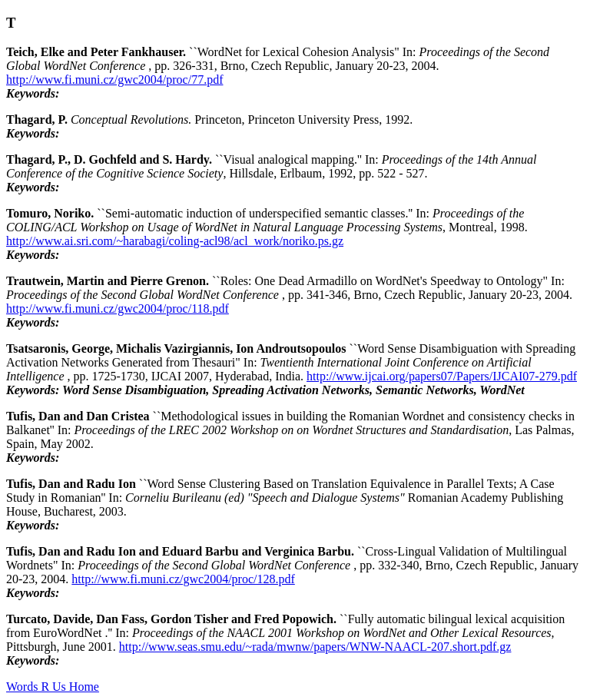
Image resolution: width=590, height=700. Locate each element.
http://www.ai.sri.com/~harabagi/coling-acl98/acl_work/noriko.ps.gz (175, 241)
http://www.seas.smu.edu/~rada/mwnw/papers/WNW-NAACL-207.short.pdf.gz (315, 647)
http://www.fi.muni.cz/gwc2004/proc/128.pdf (183, 579)
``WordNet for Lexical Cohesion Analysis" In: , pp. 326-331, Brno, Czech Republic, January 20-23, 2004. (278, 59)
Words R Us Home (53, 687)
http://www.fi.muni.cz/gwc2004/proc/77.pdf (114, 80)
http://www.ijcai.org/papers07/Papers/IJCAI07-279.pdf (442, 376)
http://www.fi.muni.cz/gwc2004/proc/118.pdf (118, 309)
